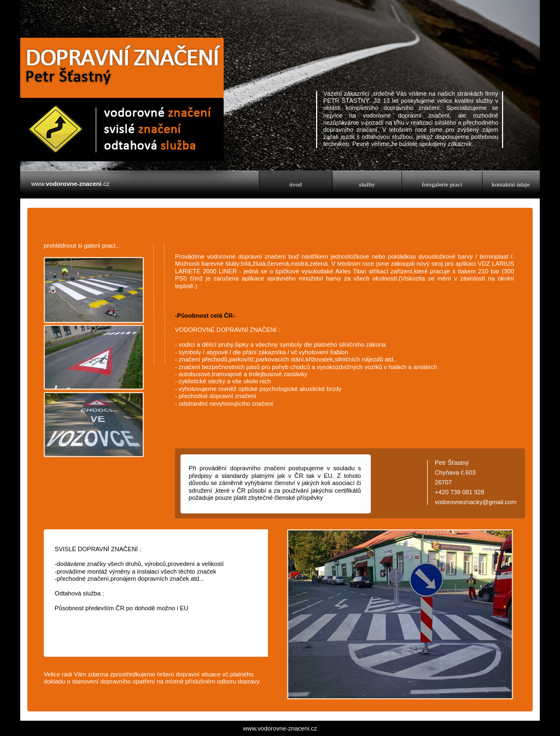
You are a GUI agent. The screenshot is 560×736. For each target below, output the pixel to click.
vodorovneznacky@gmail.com (476, 502)
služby (367, 184)
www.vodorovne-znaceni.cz (280, 728)
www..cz (70, 184)
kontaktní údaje (511, 184)
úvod (295, 184)
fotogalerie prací (442, 184)
